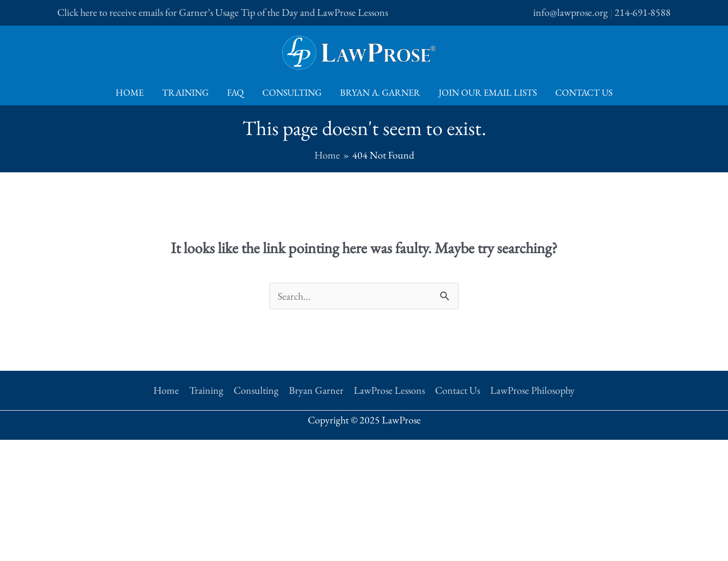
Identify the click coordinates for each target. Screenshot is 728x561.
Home (130, 92)
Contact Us (584, 92)
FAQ (235, 92)
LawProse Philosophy (532, 390)
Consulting (292, 92)
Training (185, 92)
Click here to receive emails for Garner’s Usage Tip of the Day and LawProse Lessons (223, 12)
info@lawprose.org (571, 12)
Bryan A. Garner (380, 92)
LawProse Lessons (389, 390)
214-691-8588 (643, 12)
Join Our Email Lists (488, 92)
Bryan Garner (316, 390)
